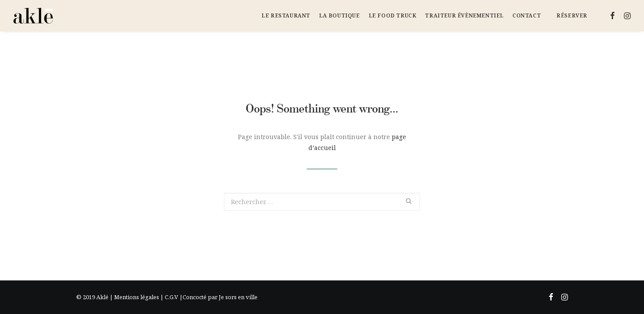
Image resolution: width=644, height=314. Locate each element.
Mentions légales (137, 297)
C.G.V (171, 297)
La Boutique (339, 15)
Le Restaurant (286, 15)
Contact (527, 15)
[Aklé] (33, 16)
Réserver (572, 15)
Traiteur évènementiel (464, 15)
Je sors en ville (238, 297)
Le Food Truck (393, 15)
